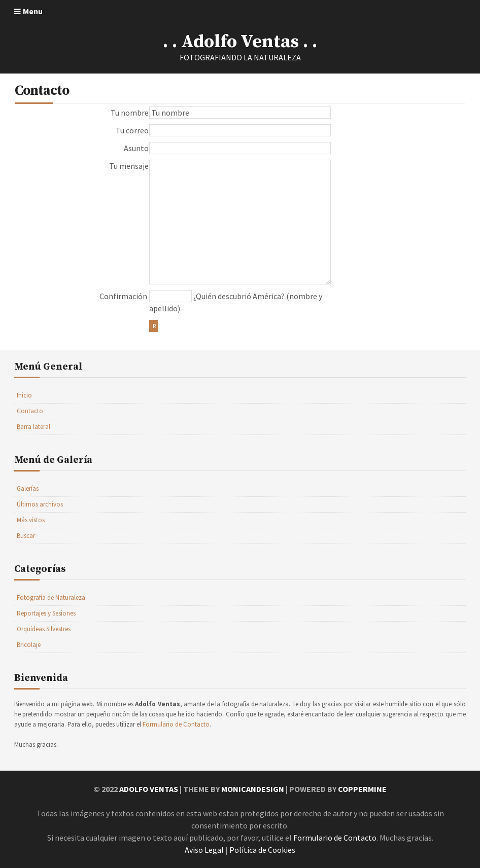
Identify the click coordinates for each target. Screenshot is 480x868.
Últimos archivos (40, 504)
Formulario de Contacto (176, 724)
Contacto (30, 411)
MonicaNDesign (253, 789)
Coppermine (362, 789)
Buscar (26, 536)
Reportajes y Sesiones (46, 613)
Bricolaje (29, 645)
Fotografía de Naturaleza (51, 598)
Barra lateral (33, 427)
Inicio (24, 395)
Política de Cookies (262, 850)
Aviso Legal (204, 850)
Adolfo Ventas (149, 789)
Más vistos (31, 520)
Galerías (28, 489)
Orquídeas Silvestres (44, 629)
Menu (33, 11)
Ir (153, 326)
